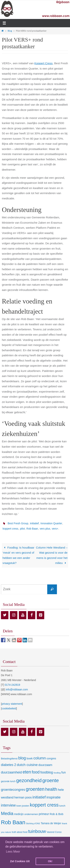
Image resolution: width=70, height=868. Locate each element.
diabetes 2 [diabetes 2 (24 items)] (8, 765)
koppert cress (10, 529)
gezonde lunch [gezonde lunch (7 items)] (8, 781)
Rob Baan (32, 529)
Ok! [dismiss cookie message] (50, 861)
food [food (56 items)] (36, 772)
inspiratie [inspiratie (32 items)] (54, 797)
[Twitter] (5, 615)
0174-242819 (12, 685)
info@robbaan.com (17, 689)
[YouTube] (23, 615)
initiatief (34, 523)
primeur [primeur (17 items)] (44, 814)
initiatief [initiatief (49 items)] (39, 797)
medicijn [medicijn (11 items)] (19, 814)
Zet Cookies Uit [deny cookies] (20, 861)
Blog (10, 31)
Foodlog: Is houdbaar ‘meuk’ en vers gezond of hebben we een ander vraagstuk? (18, 555)
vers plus (45, 529)
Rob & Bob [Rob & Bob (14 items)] (56, 814)
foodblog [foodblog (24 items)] (47, 772)
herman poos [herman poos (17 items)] (23, 797)
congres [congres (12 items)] (51, 758)
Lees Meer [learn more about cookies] (13, 852)
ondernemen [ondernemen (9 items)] (31, 814)
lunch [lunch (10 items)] (62, 806)
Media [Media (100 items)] (7, 813)
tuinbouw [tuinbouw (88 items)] (37, 831)
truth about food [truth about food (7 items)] (20, 832)
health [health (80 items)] (51, 789)
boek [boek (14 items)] (30, 758)
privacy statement (12, 704)
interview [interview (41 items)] (8, 805)
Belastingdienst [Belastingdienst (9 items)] (9, 759)
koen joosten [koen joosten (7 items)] (23, 806)
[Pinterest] (41, 615)
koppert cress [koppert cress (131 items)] (44, 805)
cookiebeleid (9, 708)
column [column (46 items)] (40, 758)
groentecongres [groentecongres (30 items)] (13, 790)
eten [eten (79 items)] (27, 772)
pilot (22, 529)
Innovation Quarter (51, 523)
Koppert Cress (43, 63)
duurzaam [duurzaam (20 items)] (45, 765)
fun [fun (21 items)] (64, 772)
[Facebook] (32, 615)
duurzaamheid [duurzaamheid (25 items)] (11, 772)
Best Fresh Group (18, 523)
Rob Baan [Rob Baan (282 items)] (13, 822)
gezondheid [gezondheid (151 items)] (29, 780)
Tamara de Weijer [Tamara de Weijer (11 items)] (51, 823)
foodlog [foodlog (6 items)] (57, 773)
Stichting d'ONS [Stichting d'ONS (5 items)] (33, 823)
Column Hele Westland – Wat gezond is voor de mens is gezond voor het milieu (52, 555)
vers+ (55, 529)
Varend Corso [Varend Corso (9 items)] (54, 832)
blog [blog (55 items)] (22, 758)
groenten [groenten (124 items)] (35, 789)
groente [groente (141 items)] (51, 780)
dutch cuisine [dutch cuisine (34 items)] (27, 765)
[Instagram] (14, 615)
